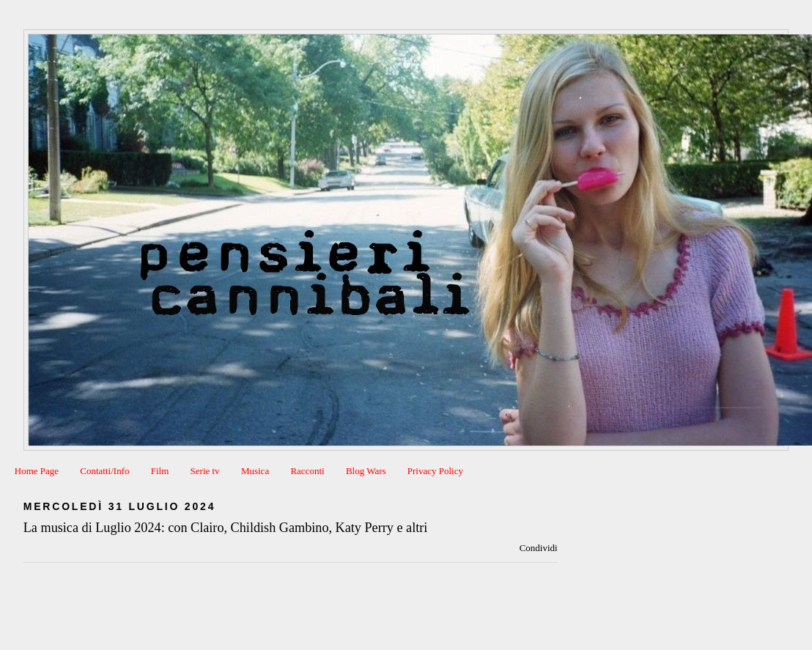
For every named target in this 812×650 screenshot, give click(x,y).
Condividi (539, 548)
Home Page (37, 471)
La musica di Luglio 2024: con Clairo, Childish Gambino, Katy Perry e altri (226, 528)
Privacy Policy (435, 471)
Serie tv (205, 471)
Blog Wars (366, 471)
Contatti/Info (104, 471)
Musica (255, 471)
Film (160, 471)
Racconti (307, 471)
